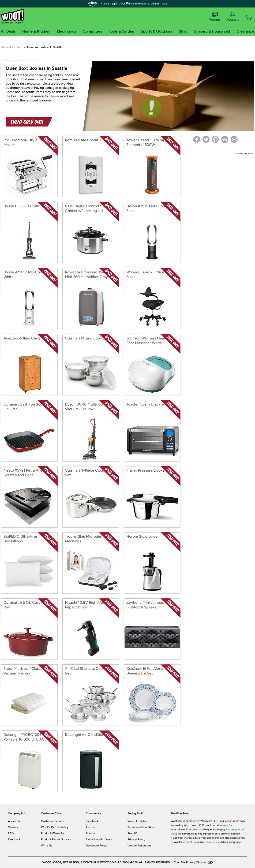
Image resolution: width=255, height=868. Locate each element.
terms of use (189, 842)
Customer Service (53, 821)
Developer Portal (96, 846)
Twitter (91, 827)
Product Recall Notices (56, 839)
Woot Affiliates (137, 821)
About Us (14, 821)
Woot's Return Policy (55, 827)
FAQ (11, 833)
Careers (13, 827)
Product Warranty (52, 833)
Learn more (159, 3)
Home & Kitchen (12, 47)
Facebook (92, 821)
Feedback (14, 839)
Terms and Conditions (142, 827)
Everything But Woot (99, 839)
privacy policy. (211, 842)
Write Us (47, 846)
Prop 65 (132, 833)
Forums (215, 17)
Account (232, 17)
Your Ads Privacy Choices (190, 862)
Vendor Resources (139, 846)
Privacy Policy (136, 839)
